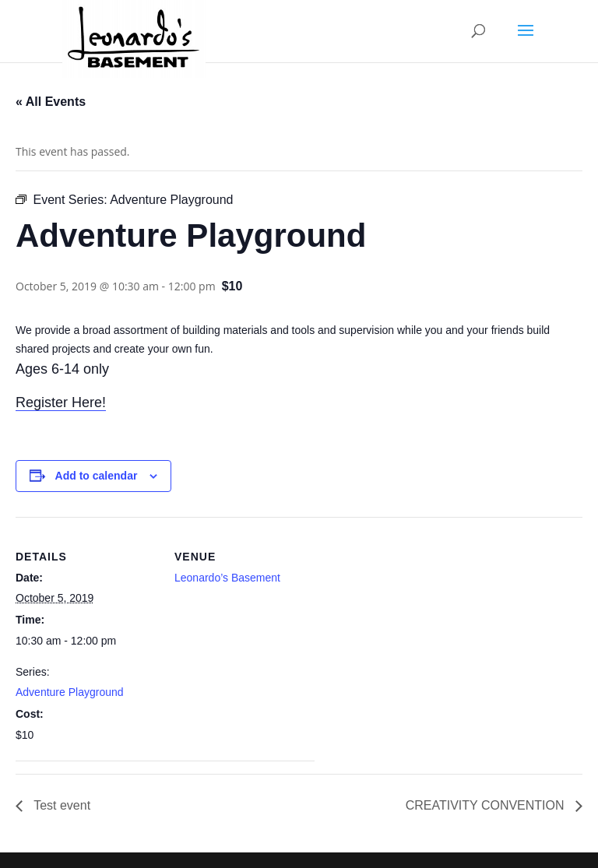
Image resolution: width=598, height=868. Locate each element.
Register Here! (61, 402)
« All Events (51, 102)
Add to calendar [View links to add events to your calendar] (97, 476)
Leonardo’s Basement (227, 578)
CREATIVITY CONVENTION (487, 805)
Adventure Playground (70, 692)
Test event (60, 805)
